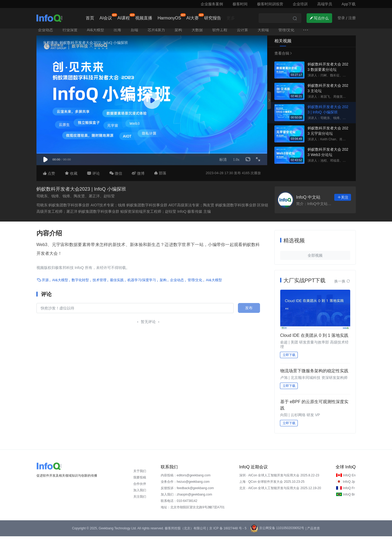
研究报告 (213, 18)
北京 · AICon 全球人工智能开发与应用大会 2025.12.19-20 (280, 492)
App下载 (349, 4)
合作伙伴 (140, 488)
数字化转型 (80, 284)
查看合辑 (282, 57)
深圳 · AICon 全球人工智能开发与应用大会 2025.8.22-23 (279, 479)
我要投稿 (140, 481)
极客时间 (240, 4)
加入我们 (140, 494)
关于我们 (140, 475)
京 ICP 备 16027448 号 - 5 (228, 532)
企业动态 (46, 34)
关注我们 (140, 500)
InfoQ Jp (349, 485)
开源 (45, 284)
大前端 (263, 34)
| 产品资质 (313, 532)
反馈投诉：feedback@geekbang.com (187, 492)
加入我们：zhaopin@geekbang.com (186, 498)
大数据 (197, 34)
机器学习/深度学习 (142, 284)
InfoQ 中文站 (308, 201)
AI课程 (124, 18)
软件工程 (220, 34)
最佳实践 (117, 284)
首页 (90, 18)
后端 (134, 34)
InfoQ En (349, 479)
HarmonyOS (169, 18)
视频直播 (144, 18)
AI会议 (106, 18)
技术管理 (100, 284)
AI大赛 (193, 18)
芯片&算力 (156, 34)
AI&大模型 (96, 34)
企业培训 (300, 4)
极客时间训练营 (270, 4)
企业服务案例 (212, 4)
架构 (178, 34)
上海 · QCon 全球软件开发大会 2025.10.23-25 (272, 485)
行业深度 (70, 34)
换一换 (342, 285)
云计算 (242, 34)
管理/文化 (286, 34)
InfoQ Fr (349, 492)
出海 (117, 34)
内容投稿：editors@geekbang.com (186, 479)
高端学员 (325, 4)
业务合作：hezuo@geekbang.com (185, 485)
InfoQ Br (349, 498)
